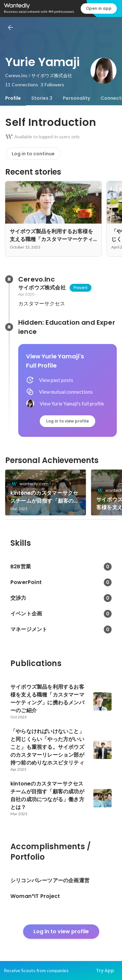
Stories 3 (42, 98)
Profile (13, 98)
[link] (46, 492)
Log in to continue (33, 154)
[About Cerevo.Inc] (9, 279)
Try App (105, 971)
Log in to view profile (68, 421)
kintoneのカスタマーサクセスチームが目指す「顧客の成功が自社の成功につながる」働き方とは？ (45, 497)
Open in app (99, 8)
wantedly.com (32, 484)
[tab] (13, 98)
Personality (76, 98)
